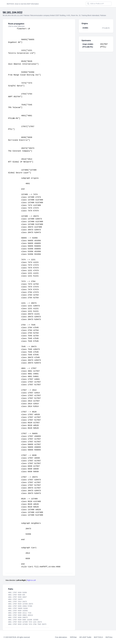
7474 (30, 622)
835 (24, 595)
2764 (35, 624)
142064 (25, 611)
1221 (35, 622)
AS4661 (85, 28)
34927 (25, 597)
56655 (20, 608)
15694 (25, 606)
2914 (20, 602)
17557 (15, 592)
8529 (20, 604)
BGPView (109, 637)
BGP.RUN (10, 4)
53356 (25, 592)
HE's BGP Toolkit (85, 637)
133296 (29, 620)
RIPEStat (73, 637)
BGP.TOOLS (98, 637)
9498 (24, 620)
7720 (29, 613)
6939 (20, 592)
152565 (36, 620)
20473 (20, 599)
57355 (30, 606)
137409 (25, 604)
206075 (25, 617)
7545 (39, 624)
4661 (10, 592)
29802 (25, 615)
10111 (25, 613)
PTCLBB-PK (106, 28)
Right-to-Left (31, 580)
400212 (30, 615)
